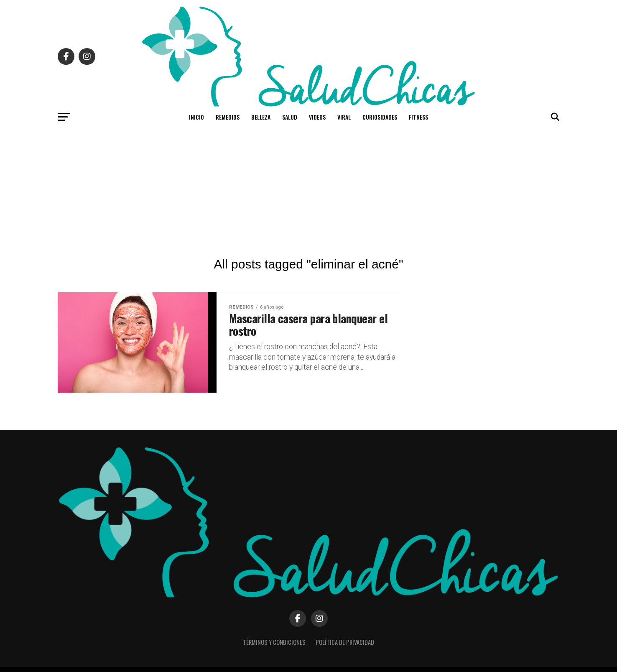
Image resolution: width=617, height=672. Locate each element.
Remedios (228, 117)
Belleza (261, 117)
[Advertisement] (308, 190)
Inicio (196, 117)
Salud (290, 117)
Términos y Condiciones (274, 642)
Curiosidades (380, 117)
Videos (317, 117)
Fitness (418, 117)
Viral (344, 117)
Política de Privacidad (345, 642)
